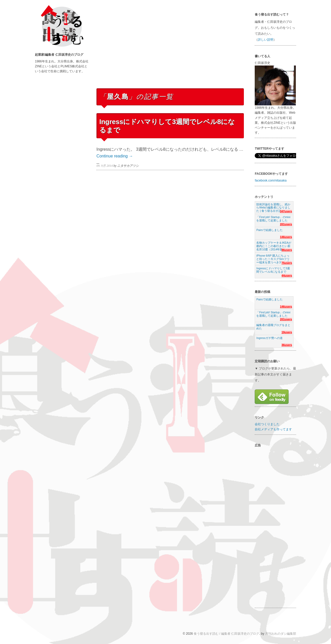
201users (286, 224)
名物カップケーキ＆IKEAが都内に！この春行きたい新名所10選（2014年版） (274, 245)
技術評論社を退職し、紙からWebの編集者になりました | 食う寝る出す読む (273, 206)
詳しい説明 (266, 40)
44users (287, 276)
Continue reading (115, 156)
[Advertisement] (170, 49)
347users (286, 211)
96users (287, 250)
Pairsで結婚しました (269, 230)
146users (286, 237)
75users (287, 263)
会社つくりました (267, 424)
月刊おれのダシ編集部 (281, 634)
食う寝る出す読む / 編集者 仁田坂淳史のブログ (226, 634)
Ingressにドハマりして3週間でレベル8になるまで (273, 270)
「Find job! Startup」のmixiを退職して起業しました (273, 219)
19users (287, 332)
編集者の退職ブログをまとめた (273, 327)
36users (287, 345)
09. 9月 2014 (105, 166)
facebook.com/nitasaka (271, 180)
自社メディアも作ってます (273, 429)
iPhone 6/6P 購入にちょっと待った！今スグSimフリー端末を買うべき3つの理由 (274, 258)
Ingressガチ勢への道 (269, 338)
